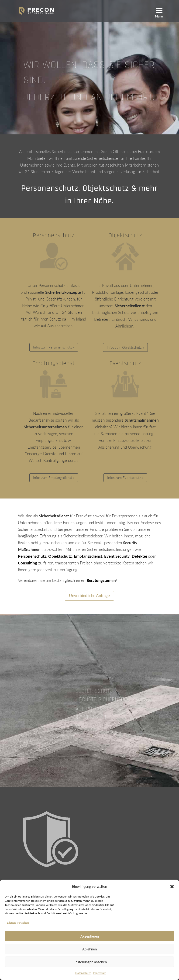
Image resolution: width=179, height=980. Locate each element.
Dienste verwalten (18, 923)
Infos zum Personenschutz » (54, 347)
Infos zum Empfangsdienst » (54, 478)
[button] (172, 887)
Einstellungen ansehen (90, 962)
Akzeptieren (90, 936)
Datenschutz (83, 973)
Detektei (139, 556)
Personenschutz (54, 235)
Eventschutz (125, 363)
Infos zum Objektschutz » (125, 347)
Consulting (28, 563)
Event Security (117, 556)
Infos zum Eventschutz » (125, 478)
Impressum (100, 973)
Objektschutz (125, 235)
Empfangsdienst (54, 363)
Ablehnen (89, 949)
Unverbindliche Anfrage (89, 596)
